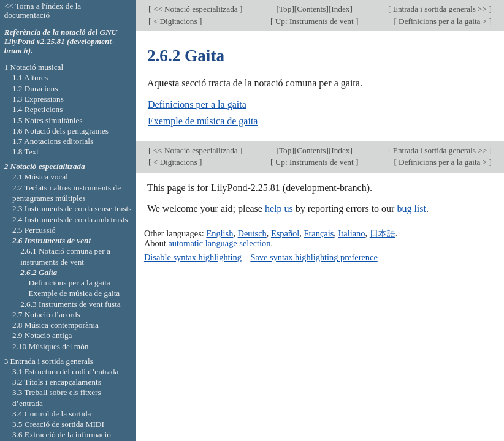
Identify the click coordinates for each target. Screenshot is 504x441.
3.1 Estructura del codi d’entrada (66, 371)
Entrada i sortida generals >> (440, 9)
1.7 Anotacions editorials (53, 141)
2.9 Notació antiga (42, 335)
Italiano (352, 233)
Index (340, 9)
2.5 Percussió (34, 230)
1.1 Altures (30, 77)
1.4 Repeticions (38, 109)
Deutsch (252, 233)
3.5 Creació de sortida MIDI (58, 424)
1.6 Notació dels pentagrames (60, 131)
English (220, 233)
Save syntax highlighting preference (314, 257)
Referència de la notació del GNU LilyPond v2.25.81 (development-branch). (61, 41)
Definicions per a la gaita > (443, 21)
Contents (311, 9)
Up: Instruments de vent (314, 21)
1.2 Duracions (35, 89)
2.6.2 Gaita (39, 272)
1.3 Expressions (38, 99)
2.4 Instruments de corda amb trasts (70, 220)
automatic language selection (219, 243)
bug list (411, 209)
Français (319, 233)
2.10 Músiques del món (51, 346)
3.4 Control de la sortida (52, 414)
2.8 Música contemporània (55, 325)
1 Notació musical (34, 67)
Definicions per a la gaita (197, 104)
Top (285, 9)
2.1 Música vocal (40, 177)
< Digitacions (175, 21)
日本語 (383, 233)
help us (279, 209)
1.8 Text (25, 152)
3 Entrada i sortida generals (49, 361)
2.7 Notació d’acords (46, 315)
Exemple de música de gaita (203, 121)
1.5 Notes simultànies (48, 120)
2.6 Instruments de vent (52, 240)
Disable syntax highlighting (193, 257)
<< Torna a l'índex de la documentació (43, 10)
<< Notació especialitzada (195, 9)
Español (285, 233)
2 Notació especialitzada (45, 166)
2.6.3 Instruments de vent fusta (71, 304)
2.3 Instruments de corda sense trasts (72, 209)
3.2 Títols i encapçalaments (57, 382)
